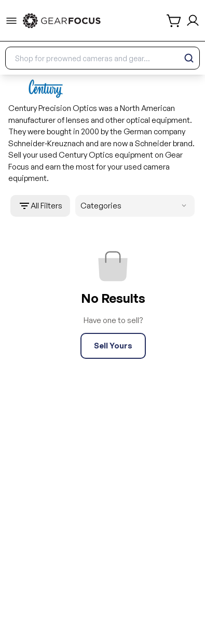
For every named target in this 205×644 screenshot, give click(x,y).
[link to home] (62, 21)
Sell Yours (113, 346)
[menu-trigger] (11, 21)
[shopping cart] (174, 21)
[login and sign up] (193, 20)
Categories (135, 206)
